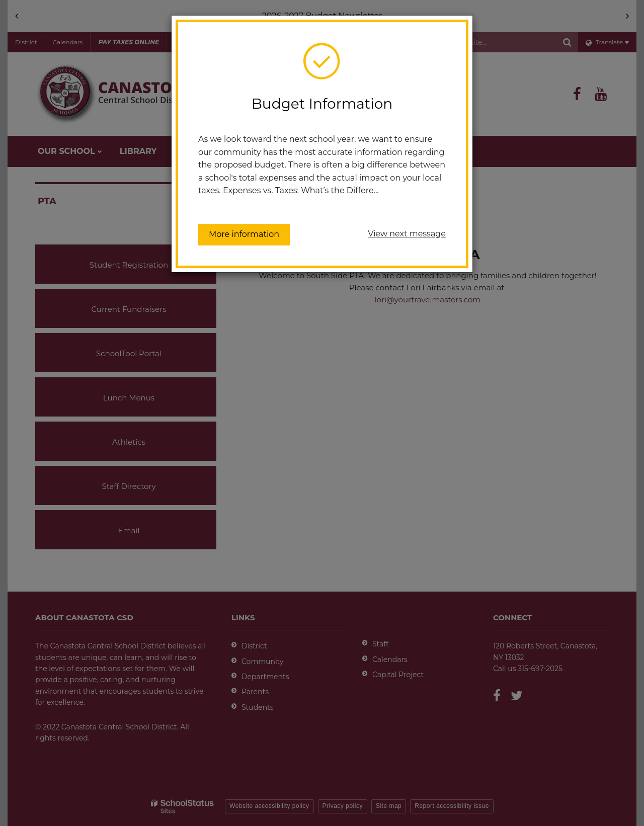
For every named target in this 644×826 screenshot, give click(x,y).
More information (244, 234)
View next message (407, 234)
